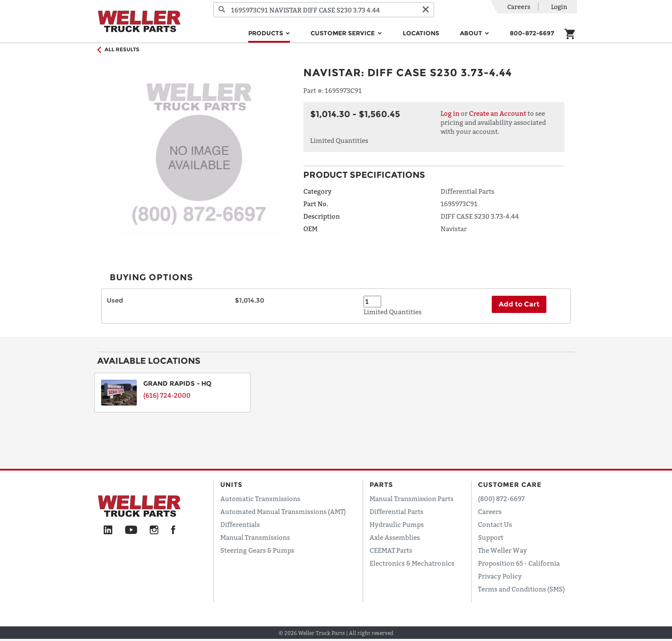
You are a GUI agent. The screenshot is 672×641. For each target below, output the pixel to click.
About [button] (472, 33)
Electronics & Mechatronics (412, 563)
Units (231, 485)
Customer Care (510, 485)
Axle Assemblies (395, 537)
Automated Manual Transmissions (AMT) (283, 511)
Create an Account (498, 113)
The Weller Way (502, 550)
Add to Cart (519, 304)
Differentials (240, 524)
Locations (421, 33)
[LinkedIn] (108, 530)
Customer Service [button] (344, 33)
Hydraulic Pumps (397, 524)
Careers (519, 7)
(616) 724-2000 (167, 395)
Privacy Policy (500, 576)
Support (491, 537)
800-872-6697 (532, 33)
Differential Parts (396, 511)
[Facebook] (173, 530)
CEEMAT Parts (391, 550)
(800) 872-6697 (501, 499)
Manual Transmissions (255, 537)
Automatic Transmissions (260, 499)
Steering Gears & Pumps (257, 550)
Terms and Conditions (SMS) (521, 589)
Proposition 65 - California (519, 563)
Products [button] (267, 33)
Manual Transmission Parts (412, 499)
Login (559, 7)
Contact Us (495, 524)
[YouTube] (131, 530)
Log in (450, 113)
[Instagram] (154, 530)
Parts (381, 485)
